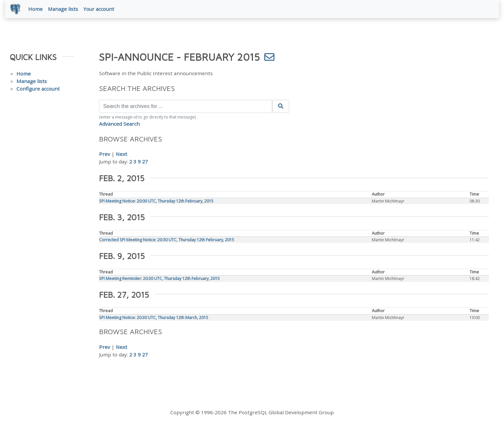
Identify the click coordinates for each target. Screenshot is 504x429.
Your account (99, 9)
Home (35, 9)
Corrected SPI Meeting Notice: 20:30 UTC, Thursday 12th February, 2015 (167, 240)
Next (121, 154)
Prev (105, 154)
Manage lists (63, 9)
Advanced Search (119, 124)
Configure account (38, 89)
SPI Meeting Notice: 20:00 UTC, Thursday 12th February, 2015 (156, 201)
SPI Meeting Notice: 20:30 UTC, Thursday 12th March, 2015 (154, 318)
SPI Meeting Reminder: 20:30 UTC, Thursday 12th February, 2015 (159, 279)
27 (145, 161)
